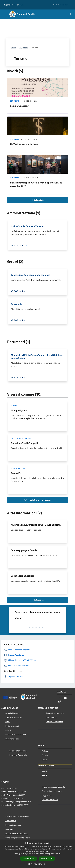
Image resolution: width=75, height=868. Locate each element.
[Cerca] (70, 14)
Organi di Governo (13, 713)
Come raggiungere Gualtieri (25, 550)
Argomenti (24, 48)
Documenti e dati (12, 739)
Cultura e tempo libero (18, 751)
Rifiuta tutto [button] (47, 859)
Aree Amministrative (14, 717)
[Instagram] (59, 702)
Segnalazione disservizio (52, 791)
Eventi (45, 775)
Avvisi (44, 759)
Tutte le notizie (38, 200)
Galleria (14, 438)
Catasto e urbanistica (55, 722)
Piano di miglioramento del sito (18, 838)
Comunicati (15, 101)
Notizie (45, 751)
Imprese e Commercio (18, 755)
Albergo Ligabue (19, 410)
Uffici (7, 722)
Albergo (14, 405)
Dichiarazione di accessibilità (17, 833)
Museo (21, 438)
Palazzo (28, 438)
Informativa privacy (13, 825)
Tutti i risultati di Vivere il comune (38, 500)
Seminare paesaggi (20, 106)
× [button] (72, 842)
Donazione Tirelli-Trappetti (24, 443)
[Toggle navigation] (5, 14)
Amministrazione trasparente (17, 816)
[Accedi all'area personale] (60, 5)
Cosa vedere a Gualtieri (22, 576)
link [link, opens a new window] (60, 854)
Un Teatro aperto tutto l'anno (25, 144)
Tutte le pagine (38, 600)
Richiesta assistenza (50, 800)
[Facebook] (59, 698)
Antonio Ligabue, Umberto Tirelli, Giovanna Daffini (36, 525)
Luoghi (45, 771)
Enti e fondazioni (12, 726)
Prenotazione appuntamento (53, 787)
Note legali (10, 829)
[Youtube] (65, 698)
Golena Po (16, 473)
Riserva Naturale (18, 468)
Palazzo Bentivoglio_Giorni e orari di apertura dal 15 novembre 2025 (36, 184)
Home (14, 48)
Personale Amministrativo (16, 734)
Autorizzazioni (52, 717)
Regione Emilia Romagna (13, 5)
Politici (8, 730)
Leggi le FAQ (47, 795)
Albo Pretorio (11, 821)
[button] (38, 864)
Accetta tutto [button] (28, 859)
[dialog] (37, 854)
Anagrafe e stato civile (55, 713)
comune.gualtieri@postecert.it (18, 802)
